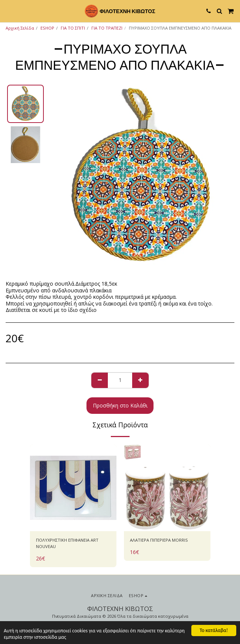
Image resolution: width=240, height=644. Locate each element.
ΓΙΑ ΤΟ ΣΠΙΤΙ (73, 28)
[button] (8, 11)
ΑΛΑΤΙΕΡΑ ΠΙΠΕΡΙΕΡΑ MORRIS (159, 540)
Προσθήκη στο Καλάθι (120, 405)
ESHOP (47, 28)
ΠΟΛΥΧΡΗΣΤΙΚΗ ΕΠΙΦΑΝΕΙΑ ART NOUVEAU (67, 543)
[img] (73, 488)
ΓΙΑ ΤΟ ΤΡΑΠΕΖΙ (107, 28)
